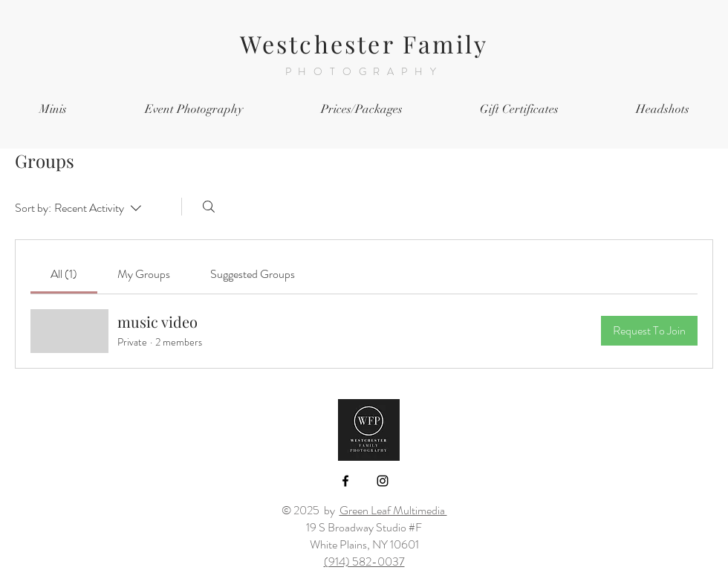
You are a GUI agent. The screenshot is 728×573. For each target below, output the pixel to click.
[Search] (209, 207)
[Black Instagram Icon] (383, 481)
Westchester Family (364, 43)
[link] (64, 274)
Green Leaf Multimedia (393, 510)
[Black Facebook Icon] (345, 481)
